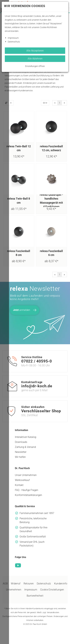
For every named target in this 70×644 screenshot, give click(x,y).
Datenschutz (14, 42)
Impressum (13, 38)
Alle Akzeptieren (35, 51)
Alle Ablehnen (35, 59)
